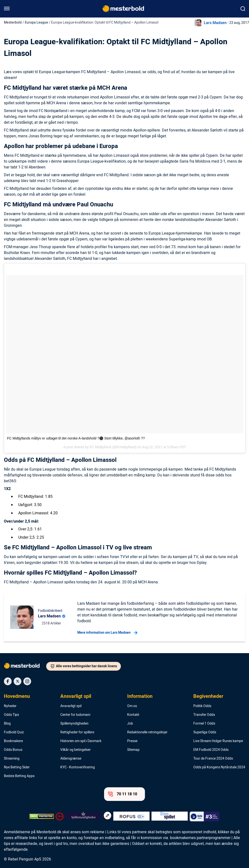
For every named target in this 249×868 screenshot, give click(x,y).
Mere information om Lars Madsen (107, 633)
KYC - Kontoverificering (78, 767)
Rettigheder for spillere (77, 732)
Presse (132, 741)
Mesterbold (13, 22)
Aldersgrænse (71, 759)
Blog (7, 724)
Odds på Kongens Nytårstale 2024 (219, 767)
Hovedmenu (17, 696)
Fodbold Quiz (14, 732)
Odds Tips (11, 715)
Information (140, 696)
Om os (132, 706)
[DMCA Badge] (42, 816)
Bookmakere (13, 741)
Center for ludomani (75, 715)
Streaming (12, 759)
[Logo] (25, 667)
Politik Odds (202, 706)
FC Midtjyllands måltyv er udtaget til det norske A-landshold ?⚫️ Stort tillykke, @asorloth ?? (76, 438)
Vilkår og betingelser (76, 750)
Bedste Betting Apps (19, 776)
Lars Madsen (215, 23)
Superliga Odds (205, 732)
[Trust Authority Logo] (84, 816)
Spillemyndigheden (74, 724)
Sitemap (133, 750)
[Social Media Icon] (8, 681)
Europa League (36, 22)
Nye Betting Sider (17, 767)
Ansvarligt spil (76, 696)
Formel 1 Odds (204, 724)
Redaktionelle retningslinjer (147, 732)
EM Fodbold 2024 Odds (211, 750)
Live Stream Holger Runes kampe (218, 741)
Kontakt (133, 715)
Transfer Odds (204, 715)
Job (130, 724)
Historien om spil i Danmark (81, 741)
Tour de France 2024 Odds (213, 759)
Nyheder (10, 706)
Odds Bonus (13, 750)
